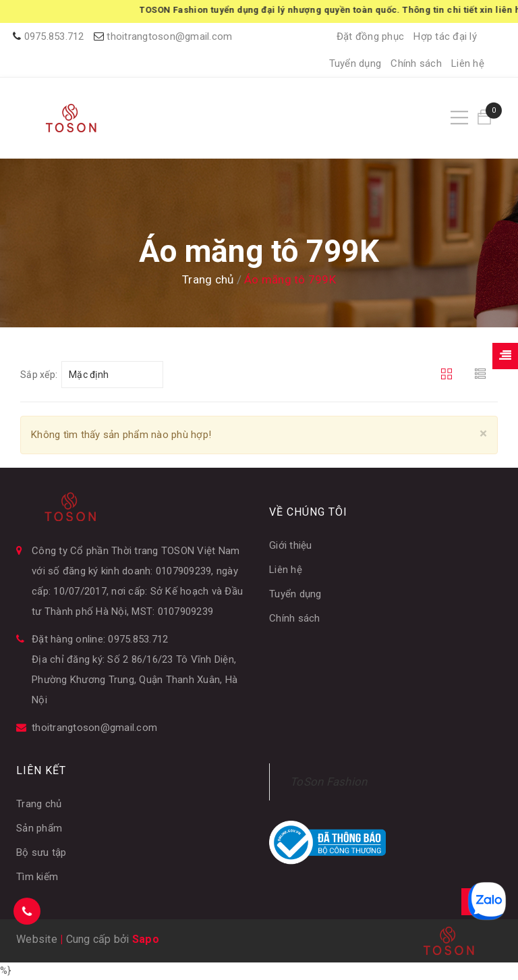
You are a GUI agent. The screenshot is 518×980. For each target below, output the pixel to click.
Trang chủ (39, 804)
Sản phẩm (39, 828)
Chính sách (416, 63)
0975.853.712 (54, 36)
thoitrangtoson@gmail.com (169, 36)
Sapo (146, 939)
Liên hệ (468, 63)
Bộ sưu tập (41, 852)
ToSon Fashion (328, 782)
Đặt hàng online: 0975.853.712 (100, 639)
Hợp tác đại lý (445, 36)
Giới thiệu (291, 545)
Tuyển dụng (355, 63)
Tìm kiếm (37, 877)
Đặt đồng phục (370, 36)
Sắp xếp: (39, 375)
